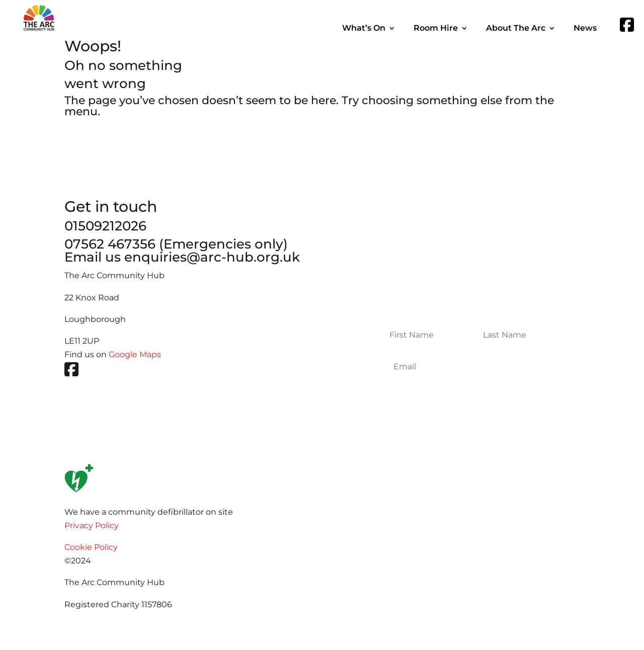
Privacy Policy (92, 525)
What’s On (364, 29)
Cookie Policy (91, 547)
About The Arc (516, 29)
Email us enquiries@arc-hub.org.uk (182, 257)
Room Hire (436, 29)
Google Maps (135, 354)
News (585, 29)
